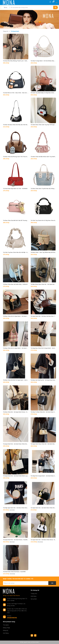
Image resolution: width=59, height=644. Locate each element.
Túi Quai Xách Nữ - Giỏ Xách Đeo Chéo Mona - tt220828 (43, 508)
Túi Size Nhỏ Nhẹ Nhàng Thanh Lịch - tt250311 (16, 61)
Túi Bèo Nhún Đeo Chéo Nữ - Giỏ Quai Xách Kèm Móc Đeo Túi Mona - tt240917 (43, 284)
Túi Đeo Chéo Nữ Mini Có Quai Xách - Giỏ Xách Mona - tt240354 (16, 380)
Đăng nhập (6, 628)
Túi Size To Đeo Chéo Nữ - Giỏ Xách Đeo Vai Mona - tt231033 (43, 412)
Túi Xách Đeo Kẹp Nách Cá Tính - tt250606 (15, 189)
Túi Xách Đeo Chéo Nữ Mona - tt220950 (14, 572)
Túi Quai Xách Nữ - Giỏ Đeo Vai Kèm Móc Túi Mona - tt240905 (43, 316)
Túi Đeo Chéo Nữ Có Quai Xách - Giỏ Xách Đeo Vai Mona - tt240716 (16, 348)
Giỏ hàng (6, 633)
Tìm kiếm (6, 625)
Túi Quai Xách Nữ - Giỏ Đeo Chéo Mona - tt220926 (43, 540)
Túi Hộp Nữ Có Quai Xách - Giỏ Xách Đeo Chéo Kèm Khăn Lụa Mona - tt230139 (43, 476)
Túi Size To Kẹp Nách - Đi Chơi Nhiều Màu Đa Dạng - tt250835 (43, 61)
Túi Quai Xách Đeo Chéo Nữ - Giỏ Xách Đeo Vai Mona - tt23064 (43, 444)
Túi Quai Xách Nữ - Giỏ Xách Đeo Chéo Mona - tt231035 (16, 444)
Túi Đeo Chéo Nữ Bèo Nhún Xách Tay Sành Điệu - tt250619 (43, 157)
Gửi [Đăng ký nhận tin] (52, 583)
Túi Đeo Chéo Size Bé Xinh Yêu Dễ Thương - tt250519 (16, 220)
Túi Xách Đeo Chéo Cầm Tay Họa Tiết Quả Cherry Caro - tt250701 (43, 125)
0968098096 (12, 618)
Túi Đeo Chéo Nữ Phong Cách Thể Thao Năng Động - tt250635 (16, 157)
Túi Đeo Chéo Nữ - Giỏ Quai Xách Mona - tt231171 (16, 412)
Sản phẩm (34, 599)
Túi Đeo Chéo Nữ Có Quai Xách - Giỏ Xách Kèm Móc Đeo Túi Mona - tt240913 (16, 316)
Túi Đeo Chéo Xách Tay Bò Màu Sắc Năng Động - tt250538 (43, 189)
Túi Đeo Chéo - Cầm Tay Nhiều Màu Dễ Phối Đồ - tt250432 (43, 252)
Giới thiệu (34, 596)
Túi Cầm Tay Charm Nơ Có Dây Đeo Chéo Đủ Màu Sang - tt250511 (43, 220)
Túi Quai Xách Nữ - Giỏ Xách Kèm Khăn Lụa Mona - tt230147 (16, 476)
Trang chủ (34, 594)
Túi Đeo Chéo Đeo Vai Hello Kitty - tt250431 (15, 284)
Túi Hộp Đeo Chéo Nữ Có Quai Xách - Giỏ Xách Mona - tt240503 (43, 348)
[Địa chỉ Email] (29, 583)
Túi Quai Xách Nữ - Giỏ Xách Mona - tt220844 (16, 540)
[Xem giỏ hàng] (53, 2)
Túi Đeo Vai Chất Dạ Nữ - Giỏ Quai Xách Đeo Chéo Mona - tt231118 (43, 380)
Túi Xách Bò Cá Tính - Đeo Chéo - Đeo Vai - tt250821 (16, 93)
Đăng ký (6, 630)
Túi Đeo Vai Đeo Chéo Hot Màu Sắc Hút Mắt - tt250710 (16, 125)
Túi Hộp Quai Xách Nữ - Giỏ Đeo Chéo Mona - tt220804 (16, 508)
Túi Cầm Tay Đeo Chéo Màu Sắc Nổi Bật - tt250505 (16, 252)
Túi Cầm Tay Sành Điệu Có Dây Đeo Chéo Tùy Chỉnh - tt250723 (43, 93)
